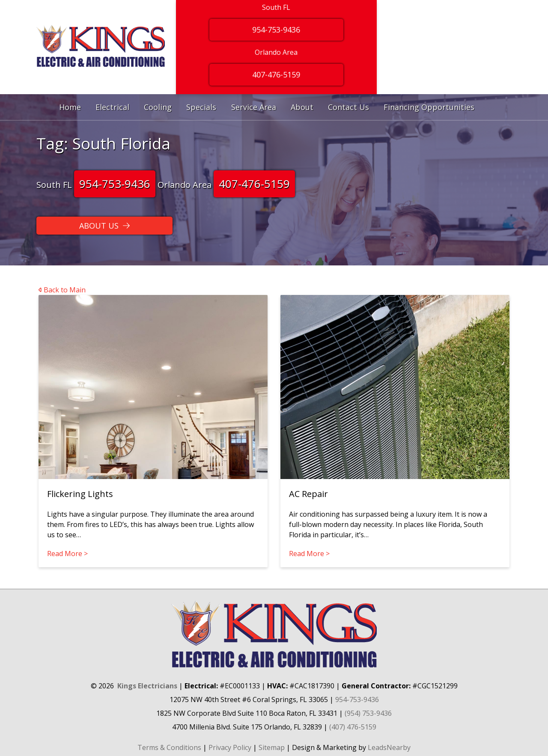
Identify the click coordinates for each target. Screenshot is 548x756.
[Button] (104, 226)
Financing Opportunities (429, 107)
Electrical (112, 107)
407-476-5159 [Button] (276, 74)
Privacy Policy (230, 747)
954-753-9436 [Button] (276, 30)
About (302, 107)
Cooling (158, 107)
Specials (201, 107)
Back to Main (62, 290)
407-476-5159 (254, 184)
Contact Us (348, 107)
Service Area (254, 107)
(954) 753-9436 (368, 713)
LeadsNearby (389, 747)
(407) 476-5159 (353, 727)
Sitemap (272, 747)
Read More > (67, 554)
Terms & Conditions (169, 747)
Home (70, 107)
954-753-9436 (115, 184)
